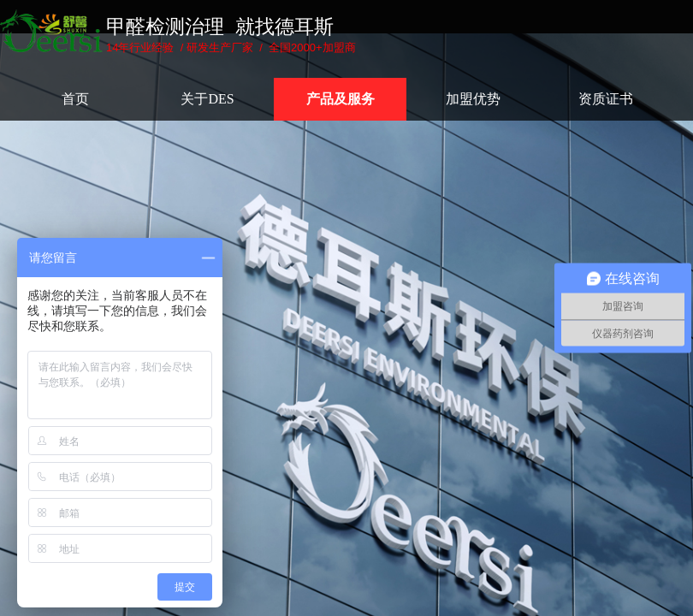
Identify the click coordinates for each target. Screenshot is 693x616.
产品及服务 (341, 99)
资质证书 (606, 99)
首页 (75, 99)
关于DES (207, 99)
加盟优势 (473, 99)
